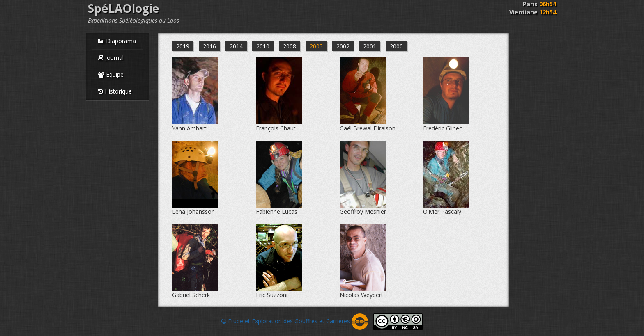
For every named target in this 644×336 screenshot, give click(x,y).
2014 (236, 46)
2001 (370, 46)
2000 (396, 46)
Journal (111, 58)
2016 (209, 46)
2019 (183, 46)
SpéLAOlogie (123, 8)
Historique (115, 91)
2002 (343, 46)
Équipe (111, 74)
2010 (263, 46)
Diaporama (117, 41)
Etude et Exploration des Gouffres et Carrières (295, 321)
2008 (290, 46)
